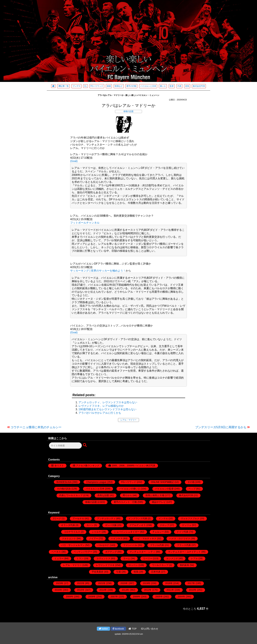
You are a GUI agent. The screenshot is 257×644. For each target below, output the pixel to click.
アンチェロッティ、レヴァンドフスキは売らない (108, 402)
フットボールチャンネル (85, 223)
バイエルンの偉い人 (130, 489)
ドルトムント (69, 538)
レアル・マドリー (128, 420)
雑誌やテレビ (159, 502)
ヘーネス (56, 552)
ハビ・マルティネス (146, 538)
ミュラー (59, 558)
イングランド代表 (138, 518)
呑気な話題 (103, 495)
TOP (132, 629)
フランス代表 (184, 545)
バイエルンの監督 (164, 489)
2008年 (92, 597)
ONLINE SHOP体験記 (162, 482)
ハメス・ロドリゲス (180, 538)
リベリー (148, 558)
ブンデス (76, 86)
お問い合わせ (150, 629)
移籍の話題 (128, 111)
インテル (163, 518)
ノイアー (93, 538)
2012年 (148, 590)
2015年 (81, 590)
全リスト (59, 466)
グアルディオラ (137, 525)
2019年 (147, 583)
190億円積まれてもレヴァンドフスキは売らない (107, 409)
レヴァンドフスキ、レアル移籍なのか (101, 406)
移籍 (109, 86)
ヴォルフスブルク (190, 518)
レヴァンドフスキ (105, 565)
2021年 (102, 583)
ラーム (127, 558)
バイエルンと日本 (148, 86)
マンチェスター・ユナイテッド (184, 552)
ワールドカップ (160, 565)
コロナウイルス (72, 532)
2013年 (125, 590)
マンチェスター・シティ (142, 552)
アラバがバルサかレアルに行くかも (100, 413)
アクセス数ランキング (88, 466)
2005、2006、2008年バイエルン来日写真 (133, 466)
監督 (172, 86)
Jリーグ (57, 518)
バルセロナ (103, 545)
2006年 (137, 597)
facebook (118, 629)
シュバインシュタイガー (127, 532)
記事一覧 (63, 86)
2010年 (193, 590)
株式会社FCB (199, 86)
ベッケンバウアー (83, 552)
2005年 (159, 597)
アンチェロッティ (106, 518)
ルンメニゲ (172, 558)
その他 (191, 482)
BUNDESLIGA (64, 482)
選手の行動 (131, 86)
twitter (103, 629)
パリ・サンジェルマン (73, 545)
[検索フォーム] (65, 446)
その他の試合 (64, 489)
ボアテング (111, 552)
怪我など (119, 86)
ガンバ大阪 (111, 525)
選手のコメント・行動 (125, 502)
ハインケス (117, 538)
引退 (118, 572)
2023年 (60, 583)
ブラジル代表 (157, 545)
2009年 (70, 597)
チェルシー (158, 532)
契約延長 (184, 565)
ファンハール (130, 545)
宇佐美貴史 (97, 572)
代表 (179, 86)
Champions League (96, 482)
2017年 (191, 583)
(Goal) (74, 161)
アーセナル (78, 518)
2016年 (58, 590)
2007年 (114, 597)
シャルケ (96, 532)
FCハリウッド (97, 86)
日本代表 (156, 572)
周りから (127, 495)
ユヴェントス (103, 558)
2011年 (170, 590)
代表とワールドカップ (71, 495)
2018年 (169, 583)
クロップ (164, 525)
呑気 (187, 86)
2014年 (103, 590)
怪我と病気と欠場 (155, 495)
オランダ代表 (68, 525)
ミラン (80, 558)
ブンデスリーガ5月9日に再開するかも (221, 427)
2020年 (124, 583)
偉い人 (163, 86)
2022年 (81, 583)
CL (85, 86)
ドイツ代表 (182, 532)
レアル (194, 558)
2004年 (181, 597)
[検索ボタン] (85, 445)
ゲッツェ (187, 525)
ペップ (192, 489)
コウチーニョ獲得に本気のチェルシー (36, 427)
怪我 (136, 572)
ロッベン (133, 565)
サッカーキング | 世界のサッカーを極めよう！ (98, 271)
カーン (90, 525)
